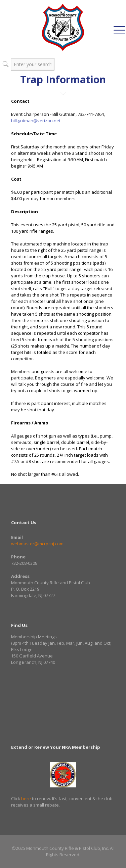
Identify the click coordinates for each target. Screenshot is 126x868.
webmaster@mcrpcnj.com (37, 544)
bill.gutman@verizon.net (36, 121)
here (26, 798)
